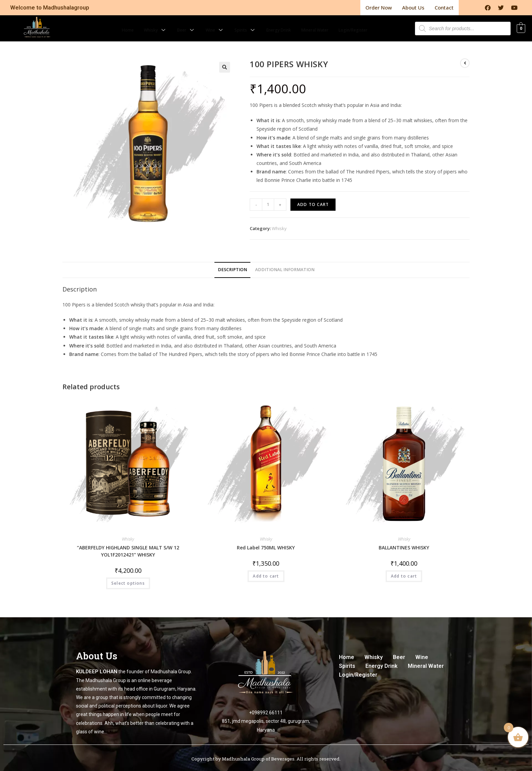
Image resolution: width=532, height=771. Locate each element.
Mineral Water (321, 24)
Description (232, 266)
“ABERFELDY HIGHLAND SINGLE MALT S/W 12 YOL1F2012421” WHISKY (128, 547)
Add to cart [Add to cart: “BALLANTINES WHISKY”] (404, 572)
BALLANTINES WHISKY (404, 544)
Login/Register (367, 24)
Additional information (285, 266)
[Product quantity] (268, 201)
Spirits (241, 24)
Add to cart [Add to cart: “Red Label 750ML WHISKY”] (266, 572)
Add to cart (313, 201)
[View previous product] (465, 59)
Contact (444, 6)
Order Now (379, 6)
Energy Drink (279, 24)
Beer (176, 24)
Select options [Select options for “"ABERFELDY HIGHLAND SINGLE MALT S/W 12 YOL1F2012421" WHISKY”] (128, 579)
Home (112, 24)
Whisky (143, 24)
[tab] (232, 266)
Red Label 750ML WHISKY (266, 544)
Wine (207, 24)
